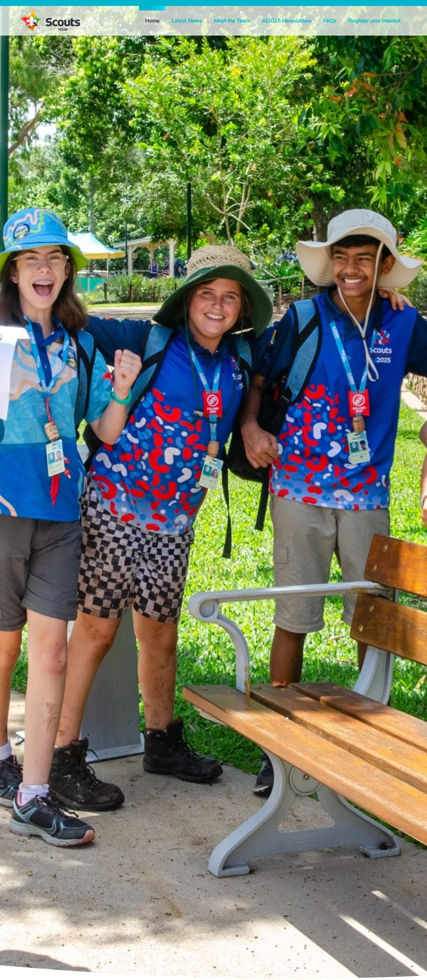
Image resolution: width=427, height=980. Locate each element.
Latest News (187, 21)
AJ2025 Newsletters (287, 21)
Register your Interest (374, 21)
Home (152, 21)
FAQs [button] (330, 21)
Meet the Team (232, 21)
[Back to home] (50, 21)
